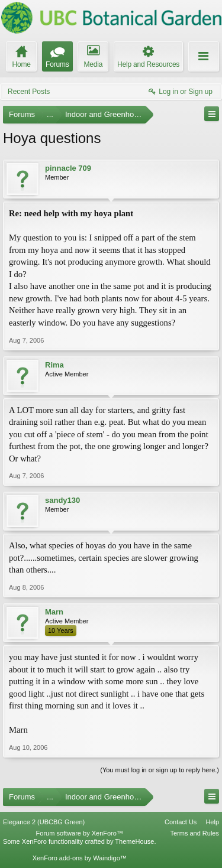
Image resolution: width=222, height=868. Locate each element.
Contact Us (181, 822)
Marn (54, 612)
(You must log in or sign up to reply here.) (160, 770)
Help (212, 822)
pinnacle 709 (68, 168)
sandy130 (62, 500)
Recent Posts (29, 92)
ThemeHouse (134, 841)
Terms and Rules (194, 833)
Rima (54, 365)
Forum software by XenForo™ (80, 833)
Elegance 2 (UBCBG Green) (44, 822)
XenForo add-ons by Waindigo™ (80, 858)
